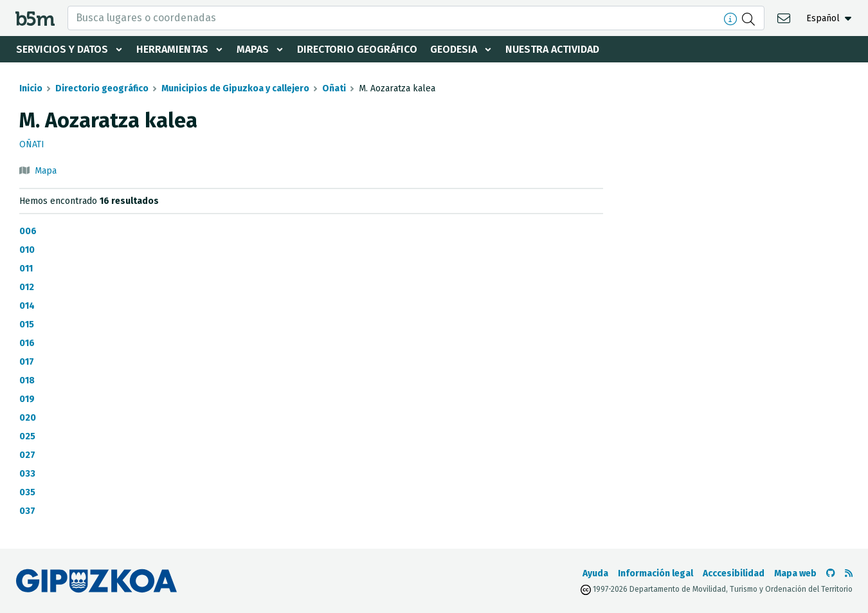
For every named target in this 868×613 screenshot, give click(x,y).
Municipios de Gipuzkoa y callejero (235, 88)
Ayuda (595, 573)
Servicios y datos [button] (62, 49)
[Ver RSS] (849, 573)
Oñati (334, 88)
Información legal (656, 573)
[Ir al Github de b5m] (831, 573)
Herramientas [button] (172, 49)
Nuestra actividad (552, 49)
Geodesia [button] (454, 49)
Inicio (31, 88)
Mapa (46, 171)
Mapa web (795, 573)
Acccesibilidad (734, 573)
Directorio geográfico (357, 49)
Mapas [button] (253, 49)
